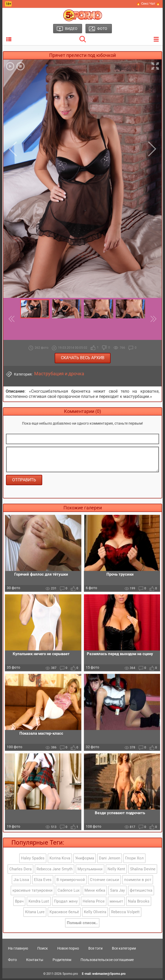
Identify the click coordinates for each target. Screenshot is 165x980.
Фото (12, 961)
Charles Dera (20, 870)
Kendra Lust (39, 903)
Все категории (124, 950)
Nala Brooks (139, 903)
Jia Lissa (21, 881)
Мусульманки (90, 870)
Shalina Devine (143, 870)
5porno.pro (70, 975)
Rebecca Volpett (125, 913)
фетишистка (141, 892)
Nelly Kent (116, 870)
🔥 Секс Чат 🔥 (148, 4)
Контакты (35, 961)
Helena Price (94, 903)
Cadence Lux (69, 892)
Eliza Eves (43, 881)
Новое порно (68, 950)
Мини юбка (95, 892)
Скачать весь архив (83, 358)
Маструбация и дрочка (59, 374)
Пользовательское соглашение (107, 961)
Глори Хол (134, 860)
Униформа (85, 860)
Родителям (62, 961)
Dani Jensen (110, 860)
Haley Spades (33, 860)
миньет (116, 903)
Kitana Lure (35, 913)
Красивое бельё (64, 913)
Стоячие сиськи (105, 881)
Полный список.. (82, 924)
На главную (18, 950)
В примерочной (71, 881)
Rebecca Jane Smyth (55, 870)
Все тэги (95, 950)
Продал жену (66, 903)
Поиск (43, 950)
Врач (19, 903)
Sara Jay (117, 892)
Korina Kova (60, 860)
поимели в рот (138, 881)
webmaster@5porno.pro (109, 975)
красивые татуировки (33, 892)
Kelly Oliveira (95, 913)
